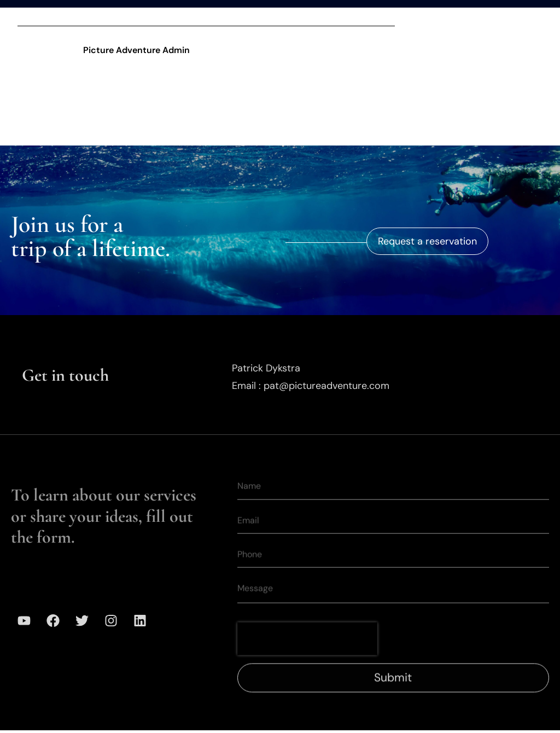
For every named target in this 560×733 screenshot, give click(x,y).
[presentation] (307, 651)
